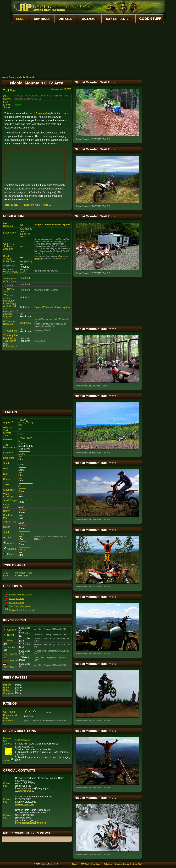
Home (4, 77)
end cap (38, 259)
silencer (62, 256)
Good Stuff (137, 864)
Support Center (122, 864)
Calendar (108, 864)
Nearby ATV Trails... (38, 205)
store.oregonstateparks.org (31, 823)
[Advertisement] (88, 50)
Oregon (13, 77)
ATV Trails (86, 864)
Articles (97, 864)
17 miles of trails (44, 113)
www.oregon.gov (25, 791)
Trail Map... (12, 205)
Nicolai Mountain (27, 77)
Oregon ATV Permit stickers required (52, 225)
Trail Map (9, 91)
